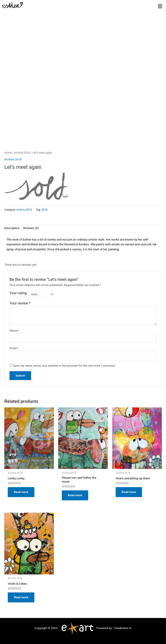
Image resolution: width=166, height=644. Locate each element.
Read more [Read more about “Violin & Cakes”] (21, 597)
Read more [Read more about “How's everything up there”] (129, 492)
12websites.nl (122, 628)
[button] (160, 6)
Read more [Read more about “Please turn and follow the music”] (75, 495)
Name (14, 330)
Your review (20, 303)
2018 (45, 210)
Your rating (18, 293)
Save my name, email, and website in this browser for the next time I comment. (64, 366)
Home (8, 153)
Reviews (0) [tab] (31, 228)
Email (14, 348)
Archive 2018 (22, 153)
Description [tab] (12, 228)
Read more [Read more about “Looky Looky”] (21, 492)
